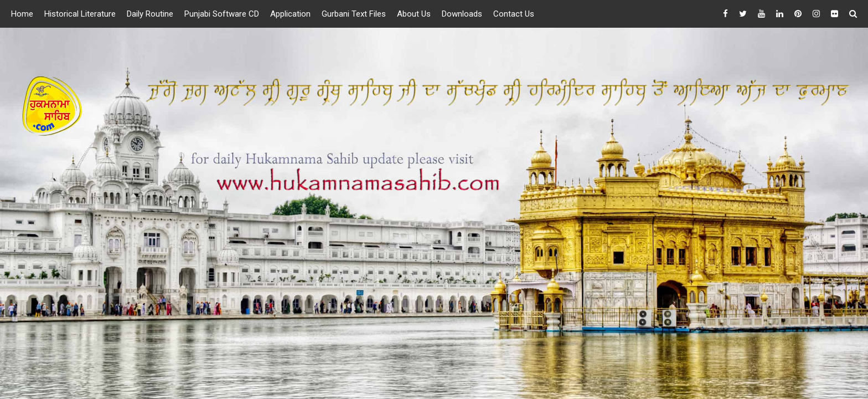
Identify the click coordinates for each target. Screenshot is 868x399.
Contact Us (514, 14)
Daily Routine (150, 14)
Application (290, 14)
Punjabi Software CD (222, 14)
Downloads (462, 14)
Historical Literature (80, 14)
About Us (414, 14)
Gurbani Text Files (354, 14)
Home (22, 14)
